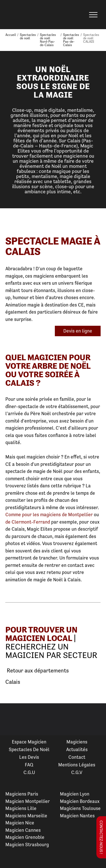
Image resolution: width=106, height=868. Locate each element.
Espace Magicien (29, 742)
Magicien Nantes (77, 816)
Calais (13, 682)
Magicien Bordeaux (80, 801)
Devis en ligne (78, 331)
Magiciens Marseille (26, 816)
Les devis (29, 757)
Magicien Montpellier (28, 801)
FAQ (29, 765)
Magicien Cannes (23, 830)
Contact (77, 757)
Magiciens (77, 742)
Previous (11, 719)
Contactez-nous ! (101, 837)
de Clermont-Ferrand (28, 522)
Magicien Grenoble (25, 837)
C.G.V (77, 772)
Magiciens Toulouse (80, 808)
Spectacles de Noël (29, 749)
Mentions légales (77, 765)
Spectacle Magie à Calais (53, 246)
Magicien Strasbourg (27, 845)
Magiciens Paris (22, 794)
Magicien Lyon (75, 794)
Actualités (77, 749)
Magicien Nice (20, 823)
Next (95, 719)
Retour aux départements (37, 671)
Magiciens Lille (21, 808)
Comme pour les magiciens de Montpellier (49, 515)
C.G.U (29, 772)
